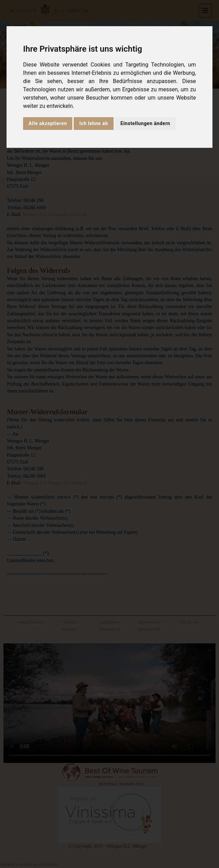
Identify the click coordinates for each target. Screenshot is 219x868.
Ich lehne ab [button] (93, 123)
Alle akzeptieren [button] (48, 123)
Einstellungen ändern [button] (145, 123)
